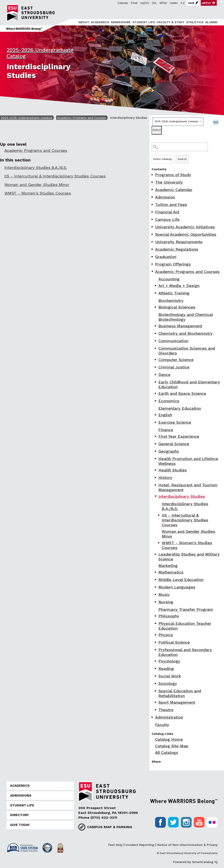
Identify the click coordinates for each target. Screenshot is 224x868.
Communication (173, 341)
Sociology (168, 683)
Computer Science (176, 360)
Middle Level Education (181, 580)
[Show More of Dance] (156, 375)
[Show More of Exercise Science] (156, 422)
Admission (165, 197)
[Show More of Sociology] (156, 683)
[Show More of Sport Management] (156, 702)
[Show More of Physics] (156, 635)
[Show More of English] (156, 415)
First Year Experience (179, 436)
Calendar (123, 3)
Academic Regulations (177, 249)
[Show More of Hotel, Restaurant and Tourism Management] (156, 485)
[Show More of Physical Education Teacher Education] (156, 623)
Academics (100, 22)
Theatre (166, 710)
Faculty (162, 725)
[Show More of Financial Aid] (153, 212)
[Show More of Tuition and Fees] (153, 205)
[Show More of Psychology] (156, 661)
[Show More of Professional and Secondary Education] (156, 650)
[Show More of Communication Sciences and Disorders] (156, 348)
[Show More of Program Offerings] (153, 264)
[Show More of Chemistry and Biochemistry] (156, 333)
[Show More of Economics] (156, 401)
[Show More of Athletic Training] (156, 293)
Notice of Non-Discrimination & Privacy (187, 845)
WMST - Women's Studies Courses (187, 545)
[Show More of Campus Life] (153, 219)
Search (182, 159)
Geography (169, 451)
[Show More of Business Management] (156, 326)
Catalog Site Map (172, 746)
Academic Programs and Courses (81, 118)
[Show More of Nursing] (156, 602)
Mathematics (171, 572)
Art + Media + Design (179, 286)
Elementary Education (180, 408)
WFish (163, 3)
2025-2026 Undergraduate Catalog (26, 118)
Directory (19, 815)
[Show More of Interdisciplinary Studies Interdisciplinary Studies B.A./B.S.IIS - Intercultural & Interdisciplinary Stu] (156, 496)
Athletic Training (174, 293)
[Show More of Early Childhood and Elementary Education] (156, 382)
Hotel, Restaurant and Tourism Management (188, 487)
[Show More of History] (156, 477)
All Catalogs (167, 752)
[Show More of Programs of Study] (153, 175)
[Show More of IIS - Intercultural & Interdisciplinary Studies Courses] (159, 515)
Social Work (170, 676)
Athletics (195, 22)
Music (164, 594)
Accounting (169, 279)
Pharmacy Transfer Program (186, 609)
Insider (174, 3)
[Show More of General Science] (156, 444)
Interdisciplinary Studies (182, 496)
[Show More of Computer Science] (156, 360)
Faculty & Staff (171, 22)
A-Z (183, 3)
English (165, 415)
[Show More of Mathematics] (156, 572)
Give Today (20, 825)
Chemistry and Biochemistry (185, 333)
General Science (174, 444)
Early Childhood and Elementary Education (189, 384)
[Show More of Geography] (156, 451)
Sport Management (177, 702)
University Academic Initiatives (185, 227)
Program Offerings (173, 264)
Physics (166, 635)
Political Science (174, 642)
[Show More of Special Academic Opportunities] (153, 234)
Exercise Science (175, 422)
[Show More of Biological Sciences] (156, 307)
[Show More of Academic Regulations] (153, 249)
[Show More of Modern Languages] (156, 587)
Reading (166, 669)
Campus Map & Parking (110, 827)
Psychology (169, 661)
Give (191, 3)
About (84, 22)
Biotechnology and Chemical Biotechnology (186, 317)
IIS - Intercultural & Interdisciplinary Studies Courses (185, 520)
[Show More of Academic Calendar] (153, 190)
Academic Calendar (174, 190)
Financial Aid (167, 212)
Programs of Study (173, 175)
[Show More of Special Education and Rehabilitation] (156, 691)
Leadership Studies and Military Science (189, 557)
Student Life (144, 22)
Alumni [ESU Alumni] (211, 22)
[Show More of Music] (156, 594)
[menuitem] (83, 22)
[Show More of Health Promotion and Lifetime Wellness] (156, 459)
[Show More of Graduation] (153, 257)
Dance (164, 375)
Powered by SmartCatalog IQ (195, 862)
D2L (154, 3)
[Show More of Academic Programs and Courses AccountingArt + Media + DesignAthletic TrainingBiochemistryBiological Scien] (153, 272)
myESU (145, 3)
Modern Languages (177, 587)
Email (134, 3)
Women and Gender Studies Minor (188, 534)
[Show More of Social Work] (156, 676)
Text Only (115, 845)
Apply (206, 3)
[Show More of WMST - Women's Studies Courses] (159, 543)
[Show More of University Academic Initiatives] (153, 227)
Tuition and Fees (171, 205)
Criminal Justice (174, 367)
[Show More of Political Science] (156, 642)
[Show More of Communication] (156, 341)
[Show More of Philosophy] (156, 616)
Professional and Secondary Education (185, 652)
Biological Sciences (177, 307)
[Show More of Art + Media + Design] (156, 286)
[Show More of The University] (153, 182)
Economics (169, 401)
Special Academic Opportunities (186, 234)
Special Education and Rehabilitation (180, 693)
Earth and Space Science (182, 393)
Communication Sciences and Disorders (187, 351)
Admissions (121, 22)
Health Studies (173, 470)
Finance (166, 430)
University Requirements (179, 242)
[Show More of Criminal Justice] (156, 367)
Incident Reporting (140, 845)
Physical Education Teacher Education (185, 626)
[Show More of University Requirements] (153, 242)
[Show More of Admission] (153, 197)
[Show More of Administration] (153, 717)
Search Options (187, 155)
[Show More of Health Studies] (156, 470)
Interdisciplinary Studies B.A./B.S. (185, 506)
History (165, 477)
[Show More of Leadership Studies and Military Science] (156, 554)
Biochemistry (171, 300)
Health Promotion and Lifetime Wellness (188, 461)
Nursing (166, 602)
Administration (169, 717)
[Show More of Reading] (156, 669)
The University (169, 182)
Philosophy (169, 616)
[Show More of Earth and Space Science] (156, 393)
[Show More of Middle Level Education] (156, 580)
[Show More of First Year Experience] (156, 436)
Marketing (168, 566)
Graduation (166, 257)
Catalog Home (169, 739)
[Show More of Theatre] (156, 710)
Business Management (180, 326)
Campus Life (167, 219)
